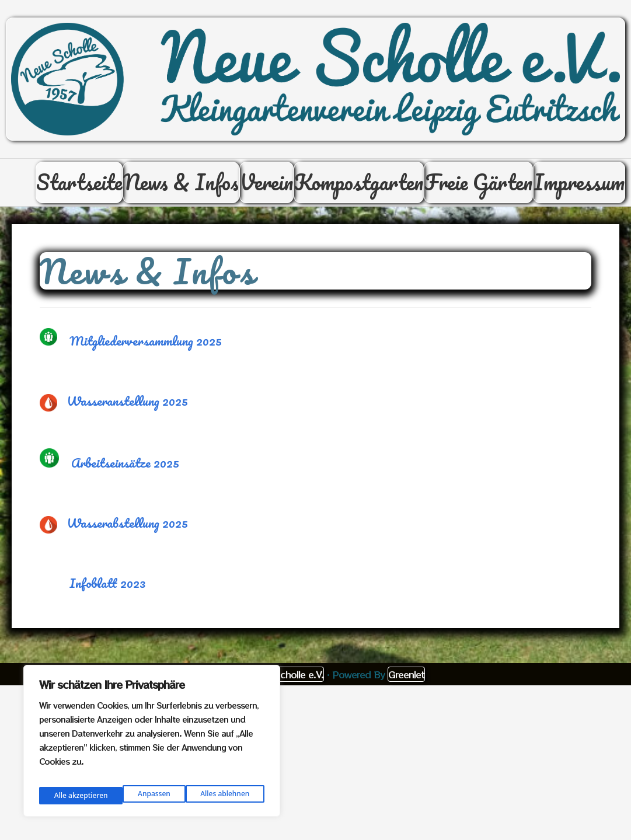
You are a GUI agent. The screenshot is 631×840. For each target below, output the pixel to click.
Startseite (108, 193)
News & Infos (224, 193)
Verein (324, 193)
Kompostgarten (430, 193)
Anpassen (68, 794)
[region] (152, 744)
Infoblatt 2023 (107, 606)
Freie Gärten (564, 193)
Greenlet (406, 697)
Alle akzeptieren (223, 794)
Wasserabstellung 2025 (128, 546)
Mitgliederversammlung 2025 (146, 363)
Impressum (572, 257)
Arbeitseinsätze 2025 (125, 485)
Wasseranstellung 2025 (128, 424)
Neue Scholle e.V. (286, 697)
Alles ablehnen (140, 794)
